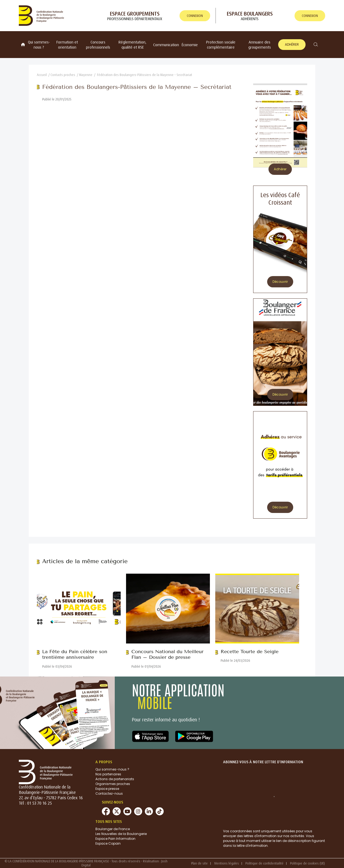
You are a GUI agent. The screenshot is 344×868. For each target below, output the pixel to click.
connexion (195, 16)
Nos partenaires (108, 774)
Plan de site (199, 863)
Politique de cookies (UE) (307, 863)
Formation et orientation (67, 45)
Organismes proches (113, 784)
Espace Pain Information (115, 839)
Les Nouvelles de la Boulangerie (121, 834)
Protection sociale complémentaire (221, 45)
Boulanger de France (113, 829)
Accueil (42, 75)
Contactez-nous (109, 793)
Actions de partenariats (115, 779)
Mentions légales (227, 863)
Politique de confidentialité (264, 863)
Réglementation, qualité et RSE (132, 45)
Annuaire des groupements (260, 45)
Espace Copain (108, 843)
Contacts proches (63, 75)
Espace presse (107, 789)
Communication (166, 45)
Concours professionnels (98, 45)
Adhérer (292, 44)
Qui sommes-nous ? (39, 45)
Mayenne (86, 75)
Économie (190, 45)
